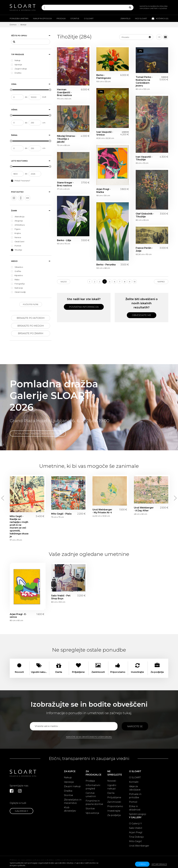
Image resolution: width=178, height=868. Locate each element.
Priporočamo (115, 806)
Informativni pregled (93, 787)
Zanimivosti (114, 802)
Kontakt (134, 782)
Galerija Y (21, 811)
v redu (142, 864)
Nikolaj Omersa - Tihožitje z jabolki (67, 139)
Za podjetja (114, 815)
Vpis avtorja (92, 813)
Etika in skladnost (135, 808)
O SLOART (135, 777)
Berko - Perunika (106, 265)
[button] (136, 37)
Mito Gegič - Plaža (61, 514)
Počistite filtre (31, 304)
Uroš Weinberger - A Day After (144, 509)
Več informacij (159, 864)
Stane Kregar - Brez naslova (65, 184)
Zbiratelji (125, 18)
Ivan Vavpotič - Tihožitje (144, 158)
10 (135, 282)
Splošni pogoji (138, 814)
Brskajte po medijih (31, 326)
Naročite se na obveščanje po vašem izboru (89, 737)
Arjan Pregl (136, 832)
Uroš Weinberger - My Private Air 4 (102, 511)
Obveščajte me (142, 315)
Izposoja (69, 782)
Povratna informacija (84, 307)
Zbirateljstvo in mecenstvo (73, 801)
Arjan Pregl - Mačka (103, 191)
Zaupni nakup (72, 786)
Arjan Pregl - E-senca (18, 616)
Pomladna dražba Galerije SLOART (38, 434)
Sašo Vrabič (136, 828)
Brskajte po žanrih (31, 333)
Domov (13, 25)
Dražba (68, 791)
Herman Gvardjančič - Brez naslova (64, 92)
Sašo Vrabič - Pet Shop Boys (61, 597)
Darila (111, 793)
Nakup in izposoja (42, 18)
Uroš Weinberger (139, 846)
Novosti (112, 781)
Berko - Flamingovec (104, 77)
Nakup (68, 777)
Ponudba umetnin (19, 18)
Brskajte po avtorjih (31, 318)
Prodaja (61, 18)
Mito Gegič (135, 841)
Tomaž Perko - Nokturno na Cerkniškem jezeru (144, 81)
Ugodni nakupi (112, 787)
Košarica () (160, 18)
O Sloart (89, 18)
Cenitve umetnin (91, 795)
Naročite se (135, 726)
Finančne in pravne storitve (94, 802)
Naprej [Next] (161, 282)
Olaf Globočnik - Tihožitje (145, 215)
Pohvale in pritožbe (135, 796)
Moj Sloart (141, 18)
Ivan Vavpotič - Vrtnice (105, 133)
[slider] (11, 90)
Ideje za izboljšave (135, 788)
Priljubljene (114, 797)
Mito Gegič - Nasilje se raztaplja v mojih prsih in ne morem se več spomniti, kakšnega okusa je (19, 526)
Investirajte (114, 811)
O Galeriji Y (135, 824)
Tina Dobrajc (136, 837)
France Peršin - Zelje (144, 249)
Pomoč (133, 802)
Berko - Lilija (64, 240)
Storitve (75, 18)
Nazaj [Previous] (64, 282)
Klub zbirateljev (70, 809)
